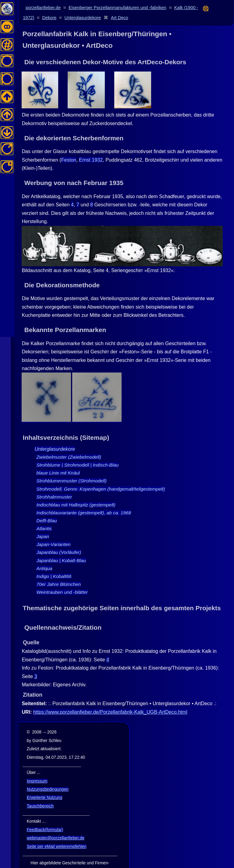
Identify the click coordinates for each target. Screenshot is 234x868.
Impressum (37, 766)
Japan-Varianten (53, 530)
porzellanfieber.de (43, 8)
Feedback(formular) (45, 815)
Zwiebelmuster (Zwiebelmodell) (69, 443)
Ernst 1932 (91, 145)
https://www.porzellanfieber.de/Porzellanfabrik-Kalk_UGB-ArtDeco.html (110, 698)
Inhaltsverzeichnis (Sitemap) (66, 423)
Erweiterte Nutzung (45, 783)
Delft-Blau (46, 506)
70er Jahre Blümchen (58, 570)
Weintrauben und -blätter (62, 578)
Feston (69, 145)
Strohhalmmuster (54, 483)
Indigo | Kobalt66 (54, 562)
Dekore (50, 18)
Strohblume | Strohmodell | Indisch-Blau (77, 451)
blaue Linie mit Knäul (58, 459)
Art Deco (120, 18)
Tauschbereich (40, 792)
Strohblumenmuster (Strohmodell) (71, 466)
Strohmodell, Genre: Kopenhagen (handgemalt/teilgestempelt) (101, 474)
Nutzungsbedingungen (48, 775)
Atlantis (44, 514)
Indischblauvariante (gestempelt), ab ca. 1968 (83, 498)
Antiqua (44, 554)
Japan (43, 522)
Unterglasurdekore (83, 18)
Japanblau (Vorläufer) (59, 538)
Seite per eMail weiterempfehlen (57, 832)
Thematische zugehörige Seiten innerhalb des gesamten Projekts (122, 594)
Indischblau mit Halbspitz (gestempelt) (76, 490)
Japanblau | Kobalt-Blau (61, 546)
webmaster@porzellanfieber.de (56, 824)
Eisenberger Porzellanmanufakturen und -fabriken (117, 8)
